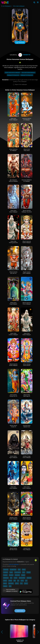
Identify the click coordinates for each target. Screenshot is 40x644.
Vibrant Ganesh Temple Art (13, 426)
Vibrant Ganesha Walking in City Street (27, 211)
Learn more (20, 611)
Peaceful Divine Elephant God (27, 426)
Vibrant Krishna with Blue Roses (13, 549)
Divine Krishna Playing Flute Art (13, 395)
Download (20, 43)
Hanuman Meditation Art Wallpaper (27, 180)
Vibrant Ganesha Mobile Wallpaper (13, 365)
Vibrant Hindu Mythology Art (27, 395)
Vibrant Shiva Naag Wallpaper (13, 303)
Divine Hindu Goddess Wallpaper (13, 334)
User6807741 (24, 55)
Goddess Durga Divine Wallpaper (27, 457)
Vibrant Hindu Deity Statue (27, 150)
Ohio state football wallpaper (28, 73)
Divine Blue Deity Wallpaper (13, 488)
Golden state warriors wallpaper (13, 73)
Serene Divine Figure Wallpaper (13, 457)
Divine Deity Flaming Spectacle (13, 242)
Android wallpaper (14, 564)
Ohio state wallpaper (19, 6)
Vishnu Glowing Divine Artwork (27, 365)
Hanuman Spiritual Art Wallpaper (27, 119)
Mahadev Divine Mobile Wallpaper (13, 518)
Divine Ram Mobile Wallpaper (13, 119)
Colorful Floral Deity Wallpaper (27, 549)
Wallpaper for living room (13, 75)
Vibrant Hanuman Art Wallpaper (13, 150)
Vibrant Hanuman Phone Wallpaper (27, 303)
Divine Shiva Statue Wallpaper (13, 211)
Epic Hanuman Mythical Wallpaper (13, 180)
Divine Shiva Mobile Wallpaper (27, 334)
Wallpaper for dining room (27, 75)
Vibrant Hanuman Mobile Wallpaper (27, 242)
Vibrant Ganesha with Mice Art (13, 273)
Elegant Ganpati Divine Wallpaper (27, 273)
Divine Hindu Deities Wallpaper (27, 488)
